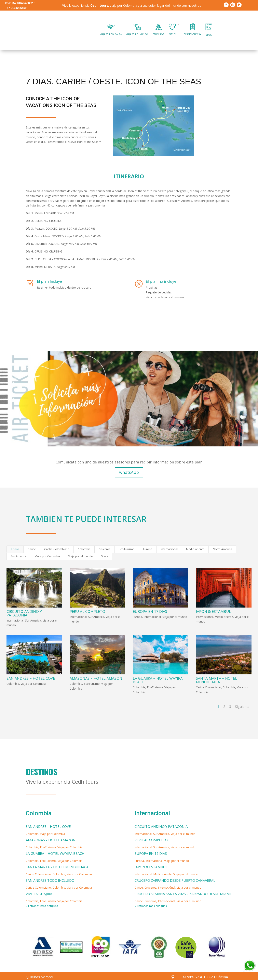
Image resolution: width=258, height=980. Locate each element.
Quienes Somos (39, 966)
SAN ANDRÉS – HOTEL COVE (31, 668)
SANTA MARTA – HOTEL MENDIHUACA (216, 670)
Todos (15, 539)
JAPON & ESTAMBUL (213, 601)
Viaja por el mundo (81, 546)
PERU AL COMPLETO (87, 601)
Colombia (84, 539)
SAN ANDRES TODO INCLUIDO (50, 870)
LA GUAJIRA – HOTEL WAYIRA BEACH (158, 670)
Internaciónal (169, 539)
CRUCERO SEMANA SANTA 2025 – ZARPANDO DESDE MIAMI (183, 883)
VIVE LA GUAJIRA (39, 883)
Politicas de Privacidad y (47, 974)
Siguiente (242, 696)
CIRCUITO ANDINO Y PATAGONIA (24, 603)
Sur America (19, 546)
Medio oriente (195, 539)
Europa (148, 539)
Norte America (222, 539)
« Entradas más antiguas (42, 895)
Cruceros (105, 539)
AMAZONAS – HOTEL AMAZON (96, 668)
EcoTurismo (127, 539)
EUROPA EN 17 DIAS (150, 601)
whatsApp (129, 462)
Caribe (32, 539)
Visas (105, 546)
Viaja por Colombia (47, 546)
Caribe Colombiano (57, 539)
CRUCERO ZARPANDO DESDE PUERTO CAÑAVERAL (175, 870)
